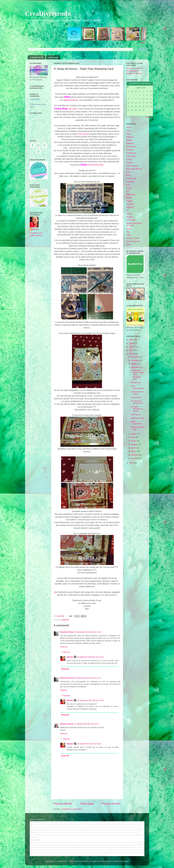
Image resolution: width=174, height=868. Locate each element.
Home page (53, 57)
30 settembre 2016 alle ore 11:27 (88, 678)
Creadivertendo (35, 99)
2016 (131, 354)
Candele (130, 150)
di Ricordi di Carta (92, 165)
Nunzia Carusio (67, 724)
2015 (131, 463)
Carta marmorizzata (137, 387)
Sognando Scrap (138, 418)
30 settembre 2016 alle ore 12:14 (90, 700)
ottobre (134, 364)
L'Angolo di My (37, 57)
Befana (129, 140)
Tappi (129, 235)
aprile (134, 448)
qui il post (73, 109)
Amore (129, 131)
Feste (129, 172)
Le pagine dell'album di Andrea (137, 409)
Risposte (66, 652)
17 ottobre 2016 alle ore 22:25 (86, 724)
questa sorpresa (71, 100)
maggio (135, 444)
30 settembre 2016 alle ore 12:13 (90, 657)
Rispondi (64, 647)
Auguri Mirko (136, 397)
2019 (131, 343)
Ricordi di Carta (67, 632)
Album (129, 127)
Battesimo (130, 137)
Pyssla (129, 214)
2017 (131, 350)
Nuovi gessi (135, 414)
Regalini (130, 217)
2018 (131, 347)
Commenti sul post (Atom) (72, 809)
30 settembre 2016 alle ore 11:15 (88, 632)
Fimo (128, 175)
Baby (128, 134)
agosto (134, 434)
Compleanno (132, 153)
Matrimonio (131, 194)
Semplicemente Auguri (137, 393)
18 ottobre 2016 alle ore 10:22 (89, 744)
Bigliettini (65, 620)
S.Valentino (131, 220)
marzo (134, 451)
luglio (134, 437)
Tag (128, 232)
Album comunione (136, 423)
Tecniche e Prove (133, 238)
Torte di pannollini (133, 241)
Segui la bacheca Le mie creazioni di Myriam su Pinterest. (135, 71)
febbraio (135, 455)
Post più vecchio (111, 804)
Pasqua (129, 201)
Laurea (129, 188)
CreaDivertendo (48, 13)
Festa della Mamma (134, 169)
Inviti (128, 185)
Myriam (70, 657)
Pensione (130, 204)
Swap (129, 229)
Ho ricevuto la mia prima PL (137, 402)
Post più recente (63, 804)
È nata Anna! (136, 383)
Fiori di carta (131, 178)
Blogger (126, 861)
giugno (134, 441)
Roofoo (109, 861)
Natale (129, 198)
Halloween (131, 182)
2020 (131, 340)
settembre (136, 367)
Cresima (130, 163)
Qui (56, 592)
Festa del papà (132, 166)
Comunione (131, 156)
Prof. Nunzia (83, 134)
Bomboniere (131, 147)
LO (128, 191)
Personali (130, 207)
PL (128, 211)
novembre (136, 360)
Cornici (129, 159)
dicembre (135, 357)
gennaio (135, 458)
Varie (128, 245)
